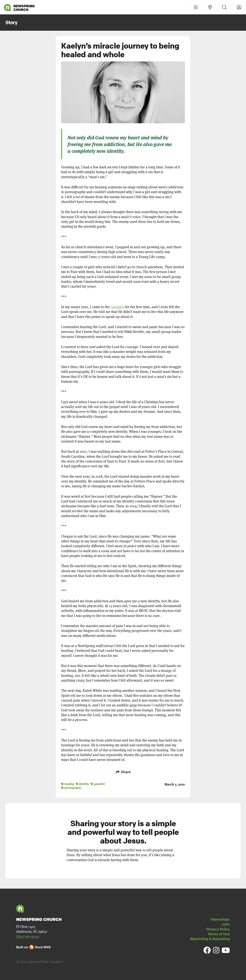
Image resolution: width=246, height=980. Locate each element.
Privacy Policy (218, 929)
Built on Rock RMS (33, 947)
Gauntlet (117, 307)
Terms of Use (219, 934)
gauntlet (98, 783)
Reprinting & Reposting (210, 938)
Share (123, 772)
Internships (220, 919)
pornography (71, 787)
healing (68, 783)
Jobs (226, 924)
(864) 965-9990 (28, 936)
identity (82, 783)
